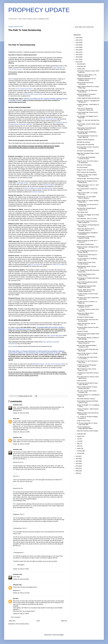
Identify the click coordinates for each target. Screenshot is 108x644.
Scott (15, 419)
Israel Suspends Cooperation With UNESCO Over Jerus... (86, 287)
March (79, 448)
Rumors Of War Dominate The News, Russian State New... (87, 388)
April (79, 446)
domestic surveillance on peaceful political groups (38, 188)
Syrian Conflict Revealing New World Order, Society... (87, 283)
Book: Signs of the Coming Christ (84, 27)
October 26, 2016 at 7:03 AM (21, 569)
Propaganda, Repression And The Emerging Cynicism (86, 79)
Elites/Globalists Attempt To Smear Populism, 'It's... (86, 267)
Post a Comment (16, 617)
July (78, 439)
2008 (77, 473)
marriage (15, 346)
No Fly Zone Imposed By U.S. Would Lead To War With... (87, 424)
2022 (77, 47)
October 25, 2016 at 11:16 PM (21, 432)
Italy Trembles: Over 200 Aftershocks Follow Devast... (87, 91)
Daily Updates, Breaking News (85, 244)
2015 (77, 456)
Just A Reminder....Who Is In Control (87, 219)
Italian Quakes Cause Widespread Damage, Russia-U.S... (86, 129)
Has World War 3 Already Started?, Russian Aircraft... (87, 209)
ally (14, 599)
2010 (77, 468)
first (12, 79)
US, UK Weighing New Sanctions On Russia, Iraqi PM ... (87, 252)
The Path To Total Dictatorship (22, 45)
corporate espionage (38, 192)
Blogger (61, 635)
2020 (77, 52)
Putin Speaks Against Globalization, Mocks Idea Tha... (87, 133)
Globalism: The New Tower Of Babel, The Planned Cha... (87, 175)
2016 (77, 62)
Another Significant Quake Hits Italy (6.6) (88, 98)
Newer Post (12, 621)
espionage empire (23, 183)
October (80, 69)
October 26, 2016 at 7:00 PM (21, 614)
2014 (77, 459)
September (80, 434)
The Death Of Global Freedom (85, 317)
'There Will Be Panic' (83, 212)
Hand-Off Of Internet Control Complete (87, 431)
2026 (77, 38)
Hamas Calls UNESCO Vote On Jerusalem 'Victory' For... (86, 230)
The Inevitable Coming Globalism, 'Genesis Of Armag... (86, 237)
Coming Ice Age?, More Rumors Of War (88, 179)
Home (38, 621)
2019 (77, 55)
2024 (77, 42)
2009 (77, 471)
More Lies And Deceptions (84, 165)
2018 (77, 57)
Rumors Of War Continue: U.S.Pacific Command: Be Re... (87, 354)
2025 (77, 40)
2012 (77, 464)
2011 (77, 466)
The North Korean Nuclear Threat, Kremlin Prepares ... (86, 263)
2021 (77, 50)
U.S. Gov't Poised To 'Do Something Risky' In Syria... (87, 259)
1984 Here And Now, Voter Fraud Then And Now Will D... (88, 320)
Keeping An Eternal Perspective (86, 140)
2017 (77, 59)
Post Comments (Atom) (22, 624)
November (80, 66)
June (79, 441)
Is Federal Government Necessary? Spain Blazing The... (87, 366)
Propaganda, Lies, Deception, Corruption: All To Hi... (85, 306)
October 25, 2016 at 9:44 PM (21, 413)
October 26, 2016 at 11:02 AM (21, 593)
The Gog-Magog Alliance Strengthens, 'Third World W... (87, 233)
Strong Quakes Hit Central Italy (85, 145)
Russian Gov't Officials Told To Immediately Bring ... (85, 314)
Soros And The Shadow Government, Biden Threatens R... (87, 222)
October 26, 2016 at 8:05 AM (21, 579)
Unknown (16, 438)
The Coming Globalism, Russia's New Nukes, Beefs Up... (87, 137)
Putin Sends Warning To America (86, 399)
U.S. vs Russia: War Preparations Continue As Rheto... (86, 158)
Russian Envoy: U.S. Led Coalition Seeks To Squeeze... (86, 197)
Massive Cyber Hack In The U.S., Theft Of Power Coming (88, 186)
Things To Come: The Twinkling (86, 170)
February (80, 451)
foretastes (16, 405)
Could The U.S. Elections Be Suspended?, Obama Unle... (85, 109)
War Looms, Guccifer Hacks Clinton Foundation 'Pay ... (87, 392)
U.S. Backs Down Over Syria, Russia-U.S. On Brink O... (87, 358)
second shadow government (24, 89)
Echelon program (49, 185)
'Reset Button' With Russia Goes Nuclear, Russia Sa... (86, 342)
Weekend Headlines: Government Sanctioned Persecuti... (86, 95)
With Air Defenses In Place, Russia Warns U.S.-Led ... (86, 370)
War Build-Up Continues (83, 142)
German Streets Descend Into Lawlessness (85, 83)
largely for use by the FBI (35, 264)
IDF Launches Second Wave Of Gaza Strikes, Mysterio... (87, 384)
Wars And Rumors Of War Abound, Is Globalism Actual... (87, 255)
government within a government (33, 94)
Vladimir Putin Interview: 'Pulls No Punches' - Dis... (86, 324)
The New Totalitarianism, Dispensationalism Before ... (85, 428)
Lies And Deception (82, 168)
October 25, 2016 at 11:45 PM (21, 444)
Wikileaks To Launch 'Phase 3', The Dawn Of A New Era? (87, 76)
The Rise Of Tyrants (82, 331)
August (79, 436)
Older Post (64, 621)
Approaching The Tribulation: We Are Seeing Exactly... (87, 182)
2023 (77, 45)
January (80, 453)
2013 (77, 461)
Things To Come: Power (83, 421)
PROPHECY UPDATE (39, 10)
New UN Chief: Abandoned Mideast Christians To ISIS (87, 346)
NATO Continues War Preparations (87, 172)
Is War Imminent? (82, 381)
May (79, 444)
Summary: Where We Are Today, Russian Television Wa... (86, 291)
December (80, 64)
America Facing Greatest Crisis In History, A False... (86, 275)
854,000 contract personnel (48, 119)
